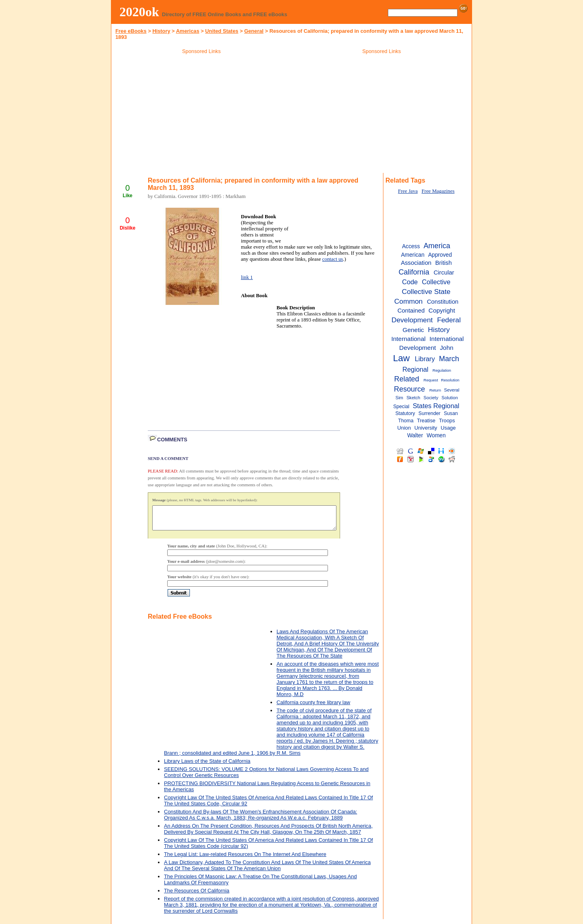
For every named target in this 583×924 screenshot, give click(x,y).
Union (404, 428)
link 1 (247, 277)
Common (409, 301)
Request (431, 380)
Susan (451, 413)
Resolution (450, 380)
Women (436, 435)
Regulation (442, 370)
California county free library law (313, 707)
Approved (440, 255)
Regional (415, 369)
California (414, 272)
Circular (444, 273)
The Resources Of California (197, 895)
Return (435, 390)
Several (452, 390)
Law (401, 358)
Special (401, 407)
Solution (450, 398)
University (426, 428)
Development (412, 320)
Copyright (442, 310)
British (444, 263)
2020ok (139, 12)
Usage (448, 428)
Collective (436, 282)
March (449, 359)
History (161, 31)
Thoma (406, 421)
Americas (188, 31)
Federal (449, 320)
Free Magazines (438, 191)
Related (406, 379)
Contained (411, 311)
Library (425, 359)
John (446, 348)
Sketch (413, 398)
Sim (399, 398)
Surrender (430, 413)
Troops (447, 420)
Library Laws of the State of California (207, 766)
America (437, 246)
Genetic (413, 330)
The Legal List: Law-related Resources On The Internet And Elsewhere (245, 859)
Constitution (443, 302)
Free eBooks (131, 31)
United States (222, 31)
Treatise (426, 420)
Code (410, 282)
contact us (333, 259)
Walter (415, 435)
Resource (410, 389)
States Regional (436, 406)
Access (411, 246)
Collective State (426, 292)
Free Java (408, 191)
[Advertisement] (202, 115)
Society (431, 398)
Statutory (405, 413)
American (413, 255)
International (409, 339)
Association (416, 263)
